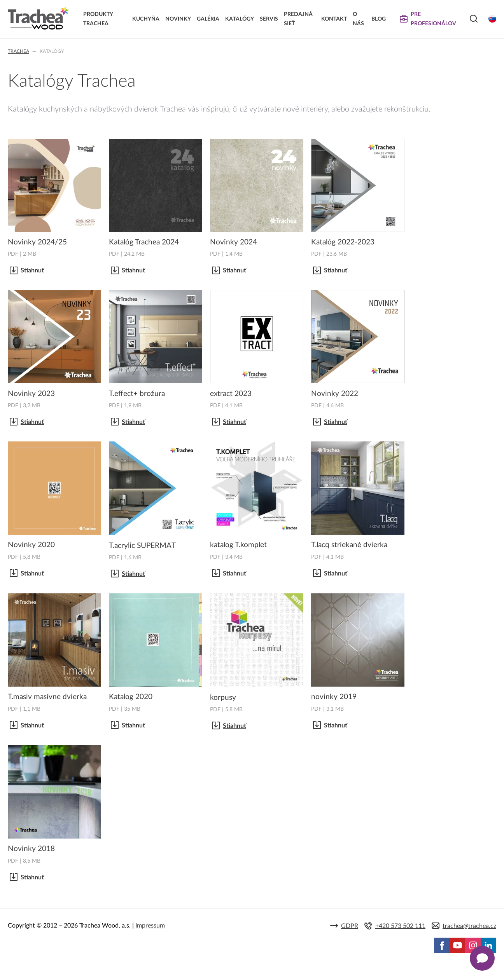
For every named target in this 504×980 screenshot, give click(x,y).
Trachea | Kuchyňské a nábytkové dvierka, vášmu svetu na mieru (38, 18)
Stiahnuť (32, 270)
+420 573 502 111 (400, 926)
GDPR (350, 926)
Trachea (18, 51)
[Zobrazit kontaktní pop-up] (482, 958)
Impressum (150, 926)
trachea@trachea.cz (469, 926)
